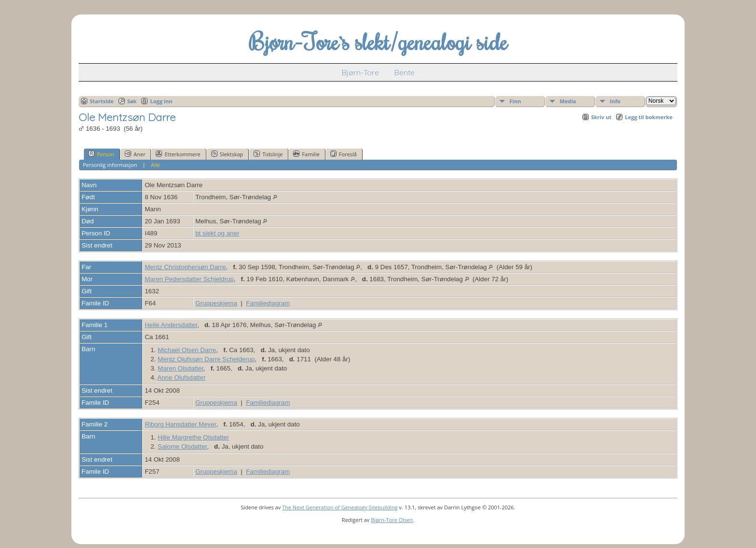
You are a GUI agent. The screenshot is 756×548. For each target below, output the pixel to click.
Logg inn (161, 101)
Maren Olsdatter (181, 368)
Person (101, 154)
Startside (102, 101)
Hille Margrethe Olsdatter (193, 437)
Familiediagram (268, 303)
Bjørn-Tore (360, 72)
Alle (155, 165)
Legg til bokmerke (649, 117)
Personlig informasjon (110, 165)
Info (615, 101)
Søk (132, 101)
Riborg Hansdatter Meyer (180, 424)
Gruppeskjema (216, 303)
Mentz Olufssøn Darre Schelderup (206, 359)
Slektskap (227, 154)
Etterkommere (178, 154)
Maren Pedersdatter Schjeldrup (189, 279)
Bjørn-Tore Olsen (392, 520)
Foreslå (344, 154)
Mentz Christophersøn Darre (185, 267)
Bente (405, 72)
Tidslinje (268, 154)
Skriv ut (601, 117)
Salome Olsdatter (182, 446)
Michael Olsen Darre (187, 350)
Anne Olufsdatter (181, 377)
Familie (306, 154)
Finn (515, 101)
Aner (135, 154)
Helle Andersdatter (171, 325)
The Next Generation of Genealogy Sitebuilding (340, 507)
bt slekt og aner (217, 233)
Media (568, 101)
